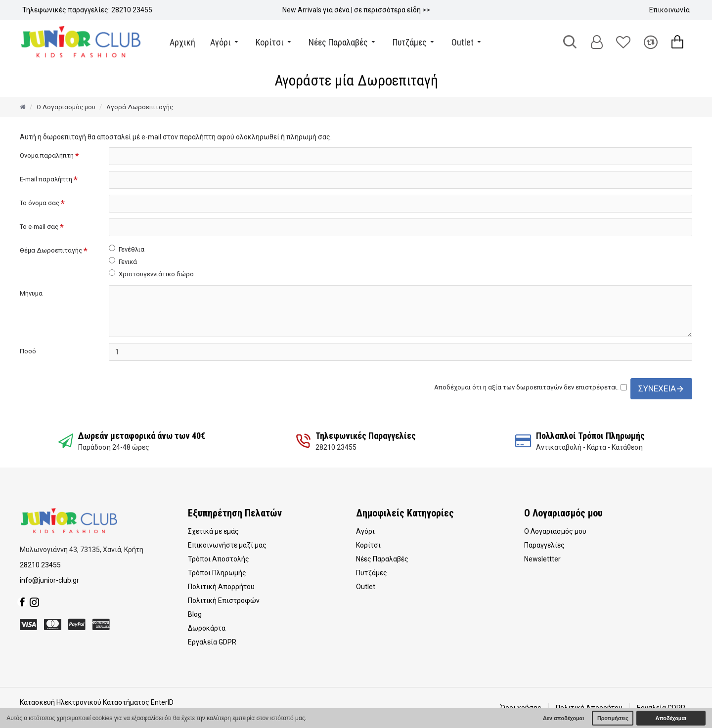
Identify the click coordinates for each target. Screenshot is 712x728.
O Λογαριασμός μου (66, 107)
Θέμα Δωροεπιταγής (51, 250)
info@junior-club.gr (49, 580)
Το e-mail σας (39, 227)
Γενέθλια (127, 249)
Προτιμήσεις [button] (613, 718)
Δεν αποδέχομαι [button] (563, 718)
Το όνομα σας (40, 203)
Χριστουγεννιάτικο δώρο (151, 274)
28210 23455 (40, 565)
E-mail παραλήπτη (46, 179)
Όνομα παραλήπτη (47, 155)
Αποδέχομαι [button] (671, 718)
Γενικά (123, 261)
